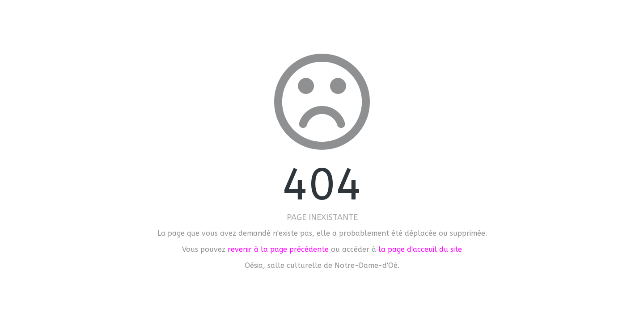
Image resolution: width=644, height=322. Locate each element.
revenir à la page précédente (278, 249)
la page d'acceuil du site (420, 249)
